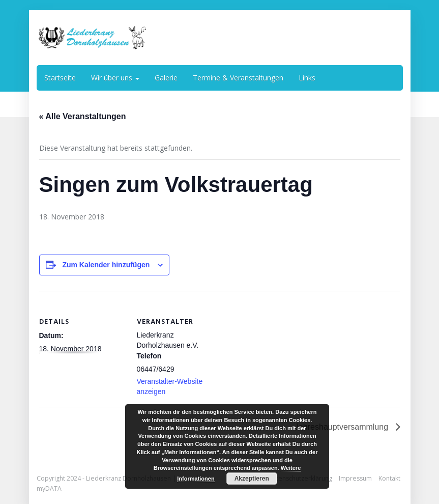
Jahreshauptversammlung (343, 427)
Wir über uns (115, 78)
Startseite (60, 78)
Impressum (355, 478)
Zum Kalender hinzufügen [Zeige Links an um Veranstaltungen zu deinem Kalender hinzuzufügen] (106, 265)
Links (307, 78)
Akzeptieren (252, 479)
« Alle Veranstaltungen (83, 116)
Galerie (166, 78)
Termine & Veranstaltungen (238, 78)
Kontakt (389, 478)
